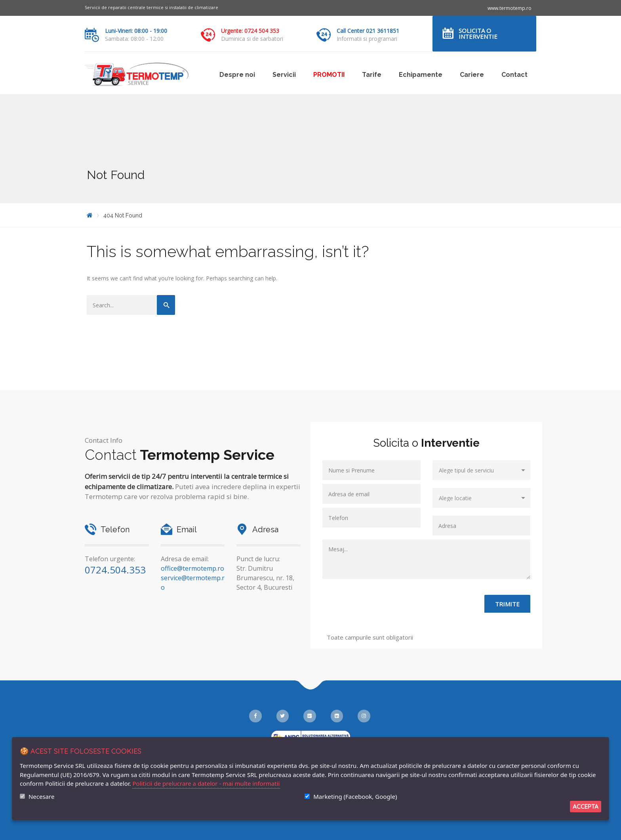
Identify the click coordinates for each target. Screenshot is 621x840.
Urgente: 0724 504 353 (250, 31)
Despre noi (237, 75)
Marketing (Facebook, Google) (355, 796)
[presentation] (383, 610)
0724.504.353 (115, 570)
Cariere (472, 75)
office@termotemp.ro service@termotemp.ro (193, 578)
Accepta (586, 807)
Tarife (372, 75)
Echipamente (421, 75)
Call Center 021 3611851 (368, 31)
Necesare (41, 796)
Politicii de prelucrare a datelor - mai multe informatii (206, 783)
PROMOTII (329, 75)
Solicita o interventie (478, 33)
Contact (514, 75)
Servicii (284, 75)
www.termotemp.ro (510, 8)
